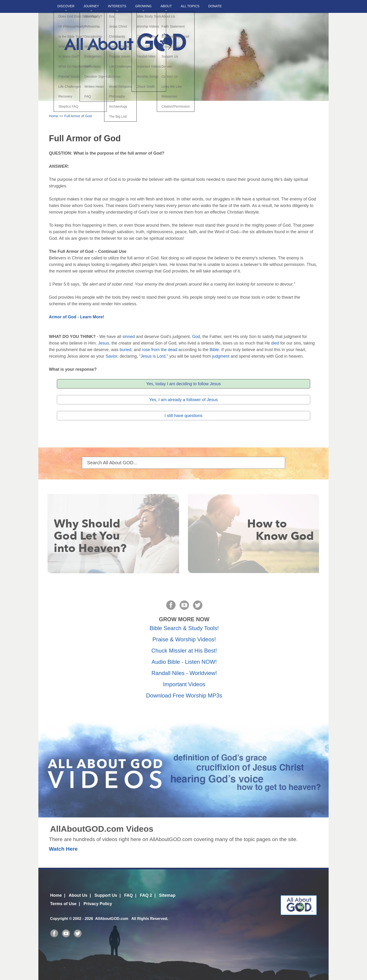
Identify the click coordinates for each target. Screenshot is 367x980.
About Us (78, 895)
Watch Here (63, 849)
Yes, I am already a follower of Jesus (183, 400)
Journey (91, 6)
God (196, 337)
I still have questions (183, 416)
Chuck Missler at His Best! (184, 651)
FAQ (128, 895)
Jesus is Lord (153, 356)
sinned (129, 337)
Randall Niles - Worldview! (184, 673)
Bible (214, 350)
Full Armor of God (78, 116)
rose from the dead (160, 350)
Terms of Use (63, 904)
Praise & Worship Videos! (184, 639)
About (166, 6)
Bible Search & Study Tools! (184, 628)
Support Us (106, 895)
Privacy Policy (98, 904)
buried (125, 350)
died (275, 343)
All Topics (190, 6)
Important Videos (184, 684)
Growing (143, 6)
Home (54, 116)
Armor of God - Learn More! (77, 317)
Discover (66, 6)
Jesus (104, 343)
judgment (221, 356)
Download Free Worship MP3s (184, 695)
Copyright (59, 918)
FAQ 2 (146, 895)
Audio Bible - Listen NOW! (184, 662)
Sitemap (167, 895)
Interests (117, 6)
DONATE (215, 6)
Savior (111, 356)
